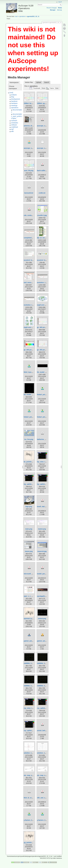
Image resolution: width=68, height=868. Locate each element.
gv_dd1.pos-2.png (30, 350)
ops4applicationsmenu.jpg (47, 596)
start (16, 16)
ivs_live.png (29, 439)
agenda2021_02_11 (33, 16)
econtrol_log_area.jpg (32, 260)
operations (22, 16)
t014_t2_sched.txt (30, 798)
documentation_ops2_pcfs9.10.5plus (17, 116)
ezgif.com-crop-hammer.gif (47, 305)
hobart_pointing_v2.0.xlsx (33, 417)
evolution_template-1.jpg (46, 283)
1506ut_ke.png (29, 103)
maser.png (29, 551)
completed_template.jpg (33, 238)
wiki (12, 131)
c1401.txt (42, 193)
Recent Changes (52, 8)
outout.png (42, 619)
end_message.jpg (30, 283)
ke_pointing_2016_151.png (34, 462)
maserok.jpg (42, 551)
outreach (14, 121)
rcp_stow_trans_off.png (33, 708)
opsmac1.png (29, 619)
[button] (37, 88)
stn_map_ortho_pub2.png (33, 775)
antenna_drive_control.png (34, 126)
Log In (60, 2)
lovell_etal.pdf (42, 507)
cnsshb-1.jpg (42, 215)
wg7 (12, 129)
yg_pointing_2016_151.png (34, 843)
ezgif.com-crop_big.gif (32, 327)
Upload (39, 82)
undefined (14, 127)
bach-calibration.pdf (44, 171)
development (15, 99)
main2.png (42, 529)
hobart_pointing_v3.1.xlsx (47, 417)
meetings (14, 106)
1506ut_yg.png (42, 103)
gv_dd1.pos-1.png (44, 327)
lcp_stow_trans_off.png (46, 462)
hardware (14, 103)
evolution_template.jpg (32, 305)
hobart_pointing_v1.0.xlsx (47, 395)
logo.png (29, 507)
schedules (15, 123)
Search (61, 5)
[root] (11, 93)
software (14, 125)
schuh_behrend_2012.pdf (46, 731)
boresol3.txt (29, 193)
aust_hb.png (29, 171)
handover (14, 101)
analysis (14, 95)
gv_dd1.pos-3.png (44, 350)
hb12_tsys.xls (29, 372)
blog (12, 97)
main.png (29, 529)
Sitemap (59, 10)
